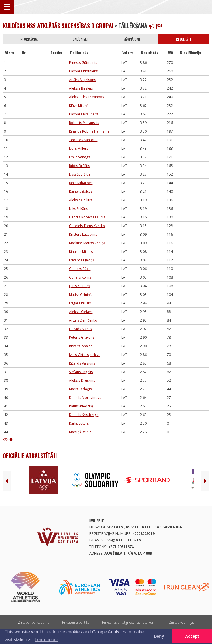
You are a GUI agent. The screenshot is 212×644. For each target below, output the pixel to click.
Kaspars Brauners (83, 114)
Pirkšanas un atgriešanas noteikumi (129, 622)
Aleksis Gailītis (80, 200)
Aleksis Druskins (82, 380)
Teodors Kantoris (83, 140)
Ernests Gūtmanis (83, 63)
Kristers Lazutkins (83, 234)
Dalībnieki (80, 39)
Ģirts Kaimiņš (80, 286)
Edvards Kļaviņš (82, 260)
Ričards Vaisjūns (82, 363)
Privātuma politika (76, 622)
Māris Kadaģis (80, 389)
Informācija (29, 39)
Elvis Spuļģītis (80, 174)
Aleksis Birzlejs (81, 88)
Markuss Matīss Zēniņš (87, 243)
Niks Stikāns (78, 209)
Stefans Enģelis (81, 372)
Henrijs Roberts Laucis (87, 217)
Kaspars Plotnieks (83, 71)
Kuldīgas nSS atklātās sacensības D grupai (58, 26)
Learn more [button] (46, 640)
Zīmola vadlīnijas (182, 622)
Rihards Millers (81, 252)
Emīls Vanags (79, 157)
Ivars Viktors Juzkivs (85, 355)
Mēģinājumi (132, 39)
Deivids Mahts (80, 329)
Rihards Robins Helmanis (89, 131)
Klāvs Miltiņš (79, 106)
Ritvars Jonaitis (81, 346)
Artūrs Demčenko (83, 320)
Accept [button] (192, 636)
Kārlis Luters (79, 423)
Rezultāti (183, 39)
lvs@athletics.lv (123, 540)
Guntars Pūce (80, 269)
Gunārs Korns (80, 277)
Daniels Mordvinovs (85, 398)
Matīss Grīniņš (80, 295)
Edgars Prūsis (80, 303)
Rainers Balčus (81, 191)
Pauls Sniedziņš (81, 406)
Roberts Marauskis (84, 123)
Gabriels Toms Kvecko (87, 226)
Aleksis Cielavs (81, 312)
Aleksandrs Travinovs (86, 97)
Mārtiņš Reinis (80, 432)
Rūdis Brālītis (79, 166)
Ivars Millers (79, 148)
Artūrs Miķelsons (82, 80)
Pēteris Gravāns (82, 337)
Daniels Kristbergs (84, 415)
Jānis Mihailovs (81, 183)
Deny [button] (159, 636)
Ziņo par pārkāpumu (34, 622)
